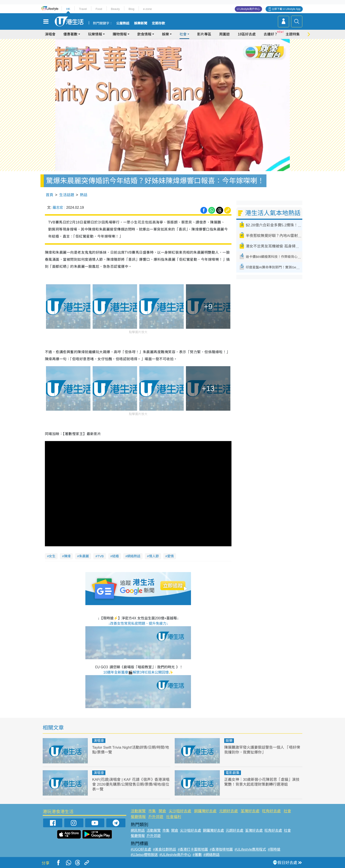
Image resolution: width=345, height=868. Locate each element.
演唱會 (50, 34)
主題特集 (293, 34)
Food (99, 9)
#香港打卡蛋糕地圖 (193, 849)
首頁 (50, 195)
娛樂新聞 (141, 23)
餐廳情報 (138, 817)
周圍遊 (224, 34)
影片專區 (204, 34)
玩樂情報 (95, 34)
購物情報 (120, 34)
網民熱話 (138, 830)
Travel (83, 9)
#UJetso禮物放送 (144, 855)
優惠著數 (70, 34)
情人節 (154, 556)
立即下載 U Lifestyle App (286, 9)
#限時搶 (274, 849)
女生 (52, 556)
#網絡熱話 (212, 855)
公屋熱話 (123, 23)
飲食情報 (144, 34)
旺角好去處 (271, 811)
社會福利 (174, 817)
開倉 (162, 811)
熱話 (84, 195)
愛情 (171, 556)
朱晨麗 (84, 556)
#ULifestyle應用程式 (250, 849)
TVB (100, 556)
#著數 (197, 855)
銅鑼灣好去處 (205, 811)
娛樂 (165, 34)
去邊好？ (271, 34)
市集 (152, 811)
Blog (131, 9)
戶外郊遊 (156, 817)
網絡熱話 (134, 556)
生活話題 (67, 195)
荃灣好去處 (250, 811)
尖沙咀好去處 (180, 811)
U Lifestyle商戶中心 (248, 9)
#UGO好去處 (141, 849)
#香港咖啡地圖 (221, 849)
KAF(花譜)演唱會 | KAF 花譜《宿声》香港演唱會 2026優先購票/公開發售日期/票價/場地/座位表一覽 (131, 784)
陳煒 (67, 556)
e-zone (147, 9)
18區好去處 (247, 34)
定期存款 (158, 23)
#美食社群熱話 (164, 849)
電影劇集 (233, 773)
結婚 (116, 556)
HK (68, 9)
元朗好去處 (228, 811)
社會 (183, 34)
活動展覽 (138, 811)
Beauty (115, 9)
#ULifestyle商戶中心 (175, 855)
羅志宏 (58, 208)
